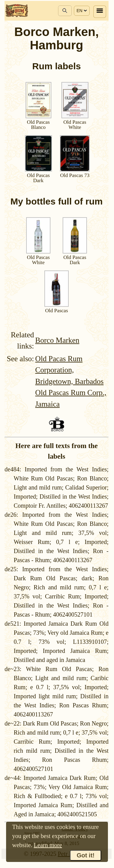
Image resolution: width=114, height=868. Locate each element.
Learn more (48, 845)
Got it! (86, 855)
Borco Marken (57, 340)
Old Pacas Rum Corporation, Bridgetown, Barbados (69, 370)
